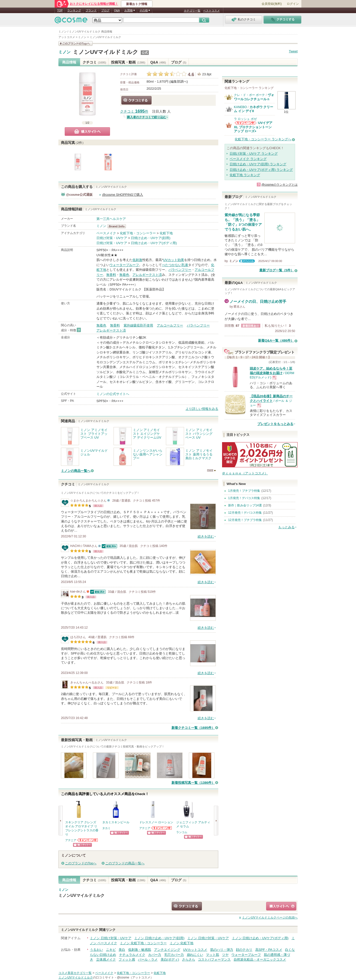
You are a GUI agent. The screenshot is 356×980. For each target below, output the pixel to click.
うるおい (96, 950)
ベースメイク (106, 233)
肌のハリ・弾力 (222, 950)
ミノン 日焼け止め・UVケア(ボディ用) (260, 938)
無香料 (111, 275)
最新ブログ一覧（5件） (277, 270)
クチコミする (136, 100)
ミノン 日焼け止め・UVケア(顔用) (159, 938)
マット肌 (212, 955)
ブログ (105, 10)
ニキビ (111, 950)
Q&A (117, 10)
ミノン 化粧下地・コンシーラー (143, 943)
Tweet (293, 51)
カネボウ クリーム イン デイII (254, 109)
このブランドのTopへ (81, 863)
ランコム (182, 832)
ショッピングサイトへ (82, 845)
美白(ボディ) (170, 959)
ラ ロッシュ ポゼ (245, 119)
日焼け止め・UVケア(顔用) (151, 238)
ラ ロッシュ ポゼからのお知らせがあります (245, 123)
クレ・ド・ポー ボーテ (249, 95)
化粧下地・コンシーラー (138, 233)
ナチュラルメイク (132, 955)
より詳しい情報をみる (202, 409)
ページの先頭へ (270, 918)
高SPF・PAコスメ (269, 950)
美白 (122, 950)
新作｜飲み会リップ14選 (245, 505)
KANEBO (240, 107)
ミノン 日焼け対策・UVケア (111, 938)
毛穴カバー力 (174, 955)
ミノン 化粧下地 (182, 943)
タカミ (106, 828)
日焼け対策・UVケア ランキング (254, 154)
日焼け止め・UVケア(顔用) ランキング (258, 164)
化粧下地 (166, 233)
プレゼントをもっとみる (275, 424)
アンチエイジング (167, 950)
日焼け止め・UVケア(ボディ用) (154, 243)
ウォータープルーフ (124, 265)
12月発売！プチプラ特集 (245, 520)
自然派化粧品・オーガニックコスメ (260, 959)
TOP (60, 10)
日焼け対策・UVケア (112, 238)
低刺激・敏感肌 (140, 950)
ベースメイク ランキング (248, 159)
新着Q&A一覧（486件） (276, 340)
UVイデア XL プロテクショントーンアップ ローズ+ (253, 127)
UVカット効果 (174, 260)
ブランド (91, 10)
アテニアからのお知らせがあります (88, 840)
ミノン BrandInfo (118, 226)
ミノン (64, 52)
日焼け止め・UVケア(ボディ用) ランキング (261, 170)
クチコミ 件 (134, 111)
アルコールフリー (170, 325)
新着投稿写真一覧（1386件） (193, 783)
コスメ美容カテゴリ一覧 (75, 973)
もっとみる (286, 527)
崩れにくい (195, 955)
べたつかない (172, 265)
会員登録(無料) (272, 4)
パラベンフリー (180, 270)
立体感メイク (106, 959)
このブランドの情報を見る (76, 43)
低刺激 (137, 260)
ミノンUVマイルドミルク (106, 52)
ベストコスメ (211, 11)
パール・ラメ (148, 959)
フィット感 (127, 959)
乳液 (185, 265)
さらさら (189, 959)
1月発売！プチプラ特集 (244, 491)
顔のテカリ (244, 950)
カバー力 (155, 955)
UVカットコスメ (195, 950)
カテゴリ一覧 (192, 11)
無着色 (124, 275)
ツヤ (225, 955)
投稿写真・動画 (128, 62)
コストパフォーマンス (214, 959)
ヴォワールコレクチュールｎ (254, 97)
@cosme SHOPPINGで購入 (123, 195)
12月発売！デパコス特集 (245, 513)
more (210, 470)
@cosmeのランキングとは (279, 185)
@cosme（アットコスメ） (135, 977)
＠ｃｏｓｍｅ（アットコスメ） (245, 473)
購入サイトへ (87, 132)
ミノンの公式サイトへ (113, 394)
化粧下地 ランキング (245, 175)
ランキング (74, 10)
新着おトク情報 (137, 4)
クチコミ (94, 62)
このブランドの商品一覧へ (125, 863)
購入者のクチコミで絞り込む (147, 117)
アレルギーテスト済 (147, 275)
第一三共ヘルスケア (111, 219)
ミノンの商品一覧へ (76, 471)
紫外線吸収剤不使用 (138, 325)
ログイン (293, 4)
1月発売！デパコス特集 (244, 498)
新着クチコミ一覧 (193, 728)
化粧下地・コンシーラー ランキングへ (263, 139)
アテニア (71, 840)
